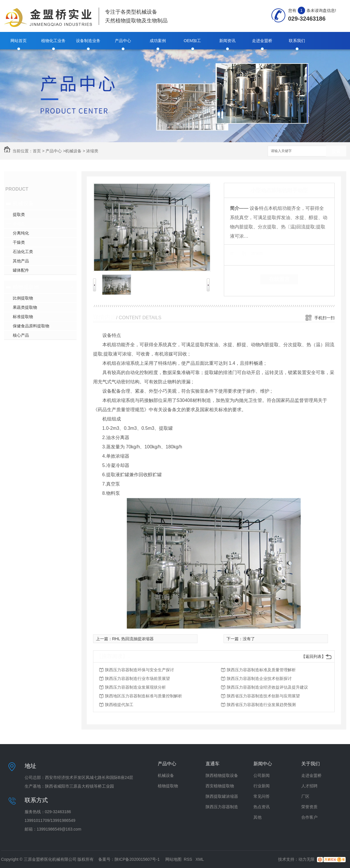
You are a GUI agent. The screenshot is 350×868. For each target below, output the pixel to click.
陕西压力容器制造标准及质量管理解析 (261, 670)
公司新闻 (262, 775)
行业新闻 (262, 786)
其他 (257, 817)
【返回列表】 (313, 656)
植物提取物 (26, 287)
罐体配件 (21, 270)
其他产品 (21, 261)
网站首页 (19, 41)
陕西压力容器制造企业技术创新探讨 (259, 678)
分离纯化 (21, 233)
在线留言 (279, 279)
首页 (37, 151)
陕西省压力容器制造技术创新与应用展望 (263, 696)
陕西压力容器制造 (222, 807)
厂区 (305, 796)
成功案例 (158, 41)
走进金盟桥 (262, 41)
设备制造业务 (88, 41)
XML (200, 859)
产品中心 (123, 41)
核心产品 (21, 335)
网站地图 (173, 859)
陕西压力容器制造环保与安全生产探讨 (139, 670)
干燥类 (19, 242)
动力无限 (307, 859)
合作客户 (309, 817)
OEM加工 (193, 41)
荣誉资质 (309, 807)
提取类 (19, 214)
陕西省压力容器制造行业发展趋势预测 (261, 705)
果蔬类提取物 (25, 307)
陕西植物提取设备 (222, 775)
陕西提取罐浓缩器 (222, 796)
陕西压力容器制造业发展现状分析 (135, 687)
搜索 (336, 151)
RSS (189, 859)
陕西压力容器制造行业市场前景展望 (137, 678)
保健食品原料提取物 (31, 326)
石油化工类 (23, 252)
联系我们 (297, 41)
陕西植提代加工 (119, 705)
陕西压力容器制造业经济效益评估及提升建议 (267, 687)
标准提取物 (23, 317)
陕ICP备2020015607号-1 (137, 859)
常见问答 (262, 796)
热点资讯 (262, 807)
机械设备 (73, 151)
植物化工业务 (53, 41)
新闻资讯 (227, 41)
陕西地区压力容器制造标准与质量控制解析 (144, 696)
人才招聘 (309, 786)
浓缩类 (92, 151)
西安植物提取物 (220, 786)
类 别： (240, 253)
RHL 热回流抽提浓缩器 (133, 639)
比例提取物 (23, 298)
